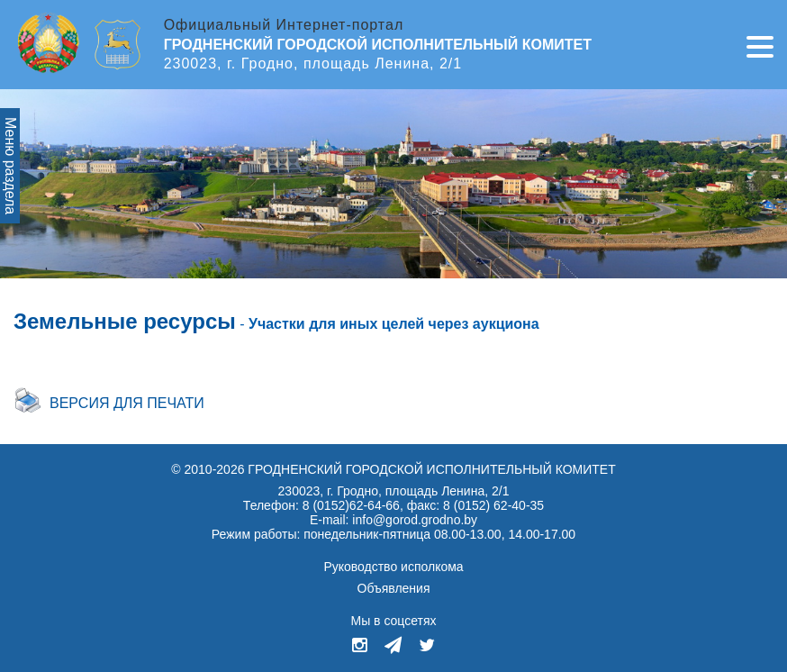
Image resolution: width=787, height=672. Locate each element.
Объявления (394, 588)
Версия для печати (127, 403)
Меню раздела (10, 166)
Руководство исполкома (393, 567)
